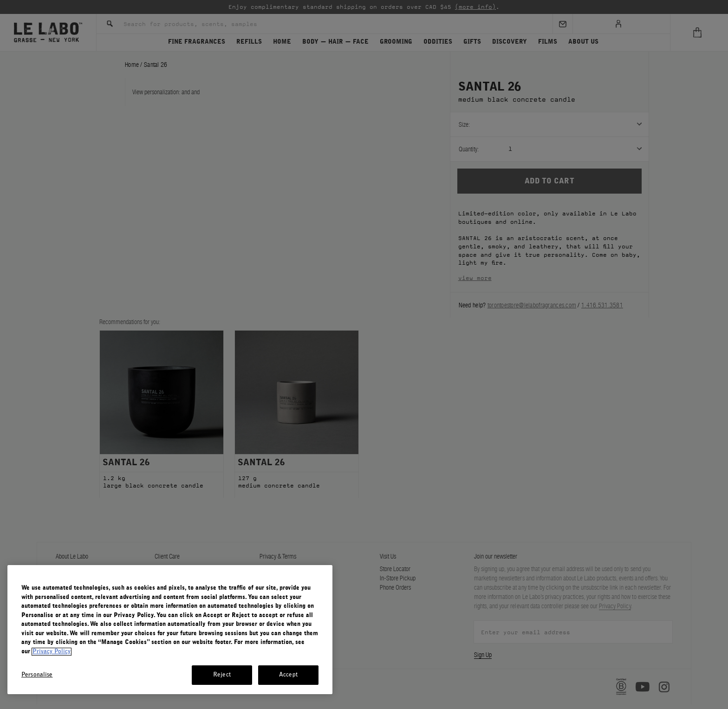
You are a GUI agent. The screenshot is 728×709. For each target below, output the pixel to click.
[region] (170, 630)
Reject (222, 675)
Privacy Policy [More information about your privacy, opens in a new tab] (52, 652)
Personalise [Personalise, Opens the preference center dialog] (37, 675)
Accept (288, 675)
